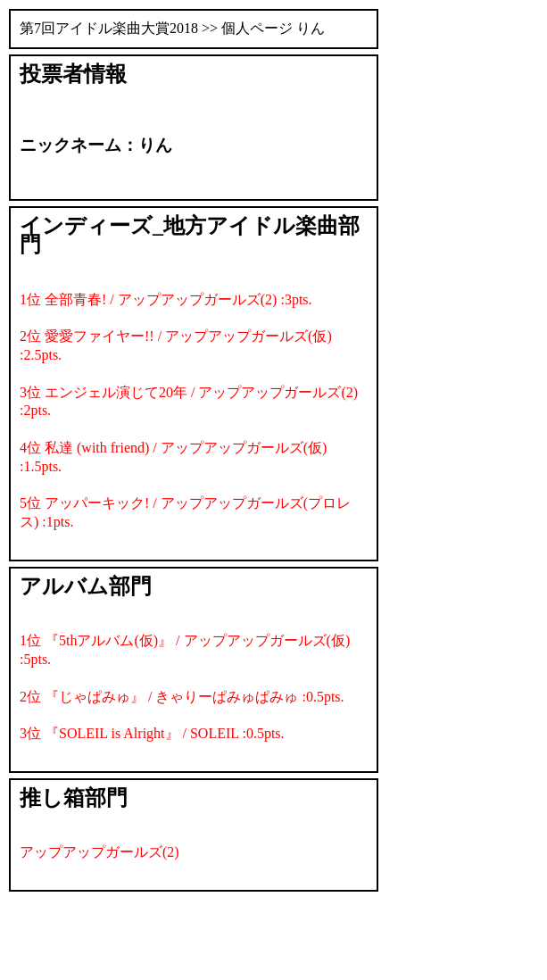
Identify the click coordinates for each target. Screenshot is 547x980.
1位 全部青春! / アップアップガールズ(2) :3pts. (166, 299)
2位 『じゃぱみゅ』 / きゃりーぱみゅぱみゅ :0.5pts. (182, 697)
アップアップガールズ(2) (99, 852)
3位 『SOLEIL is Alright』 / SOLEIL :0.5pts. (152, 733)
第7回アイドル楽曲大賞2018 (109, 28)
